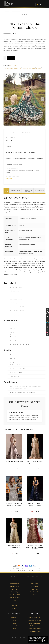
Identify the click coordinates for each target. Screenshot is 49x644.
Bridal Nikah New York (35, 618)
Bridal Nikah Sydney (35, 623)
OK (45, 641)
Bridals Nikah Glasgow (35, 629)
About (14, 581)
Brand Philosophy (14, 586)
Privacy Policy (14, 589)
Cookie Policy (14, 592)
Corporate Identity (14, 584)
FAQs (14, 600)
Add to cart (11, 58)
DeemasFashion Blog (35, 631)
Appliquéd (10, 67)
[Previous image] (7, 99)
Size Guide (14, 606)
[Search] (47, 335)
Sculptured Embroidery (27, 69)
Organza (17, 69)
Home (7, 11)
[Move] (47, 309)
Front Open (35, 589)
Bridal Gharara (35, 586)
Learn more (39, 641)
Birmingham (14, 618)
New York (14, 626)
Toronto (14, 623)
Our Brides (35, 581)
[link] (47, 313)
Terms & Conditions (14, 597)
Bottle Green (17, 67)
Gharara (39, 67)
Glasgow (14, 629)
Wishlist (14, 608)
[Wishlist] (47, 324)
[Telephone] (47, 316)
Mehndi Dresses (8, 69)
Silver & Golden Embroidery (12, 70)
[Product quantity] (5, 58)
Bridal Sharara (35, 584)
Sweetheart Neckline (28, 70)
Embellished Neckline (29, 67)
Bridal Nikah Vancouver (35, 626)
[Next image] (42, 99)
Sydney (14, 620)
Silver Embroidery (35, 592)
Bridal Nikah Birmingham (35, 620)
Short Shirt (39, 69)
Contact (14, 603)
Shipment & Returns (14, 595)
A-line (35, 595)
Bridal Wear (16, 11)
